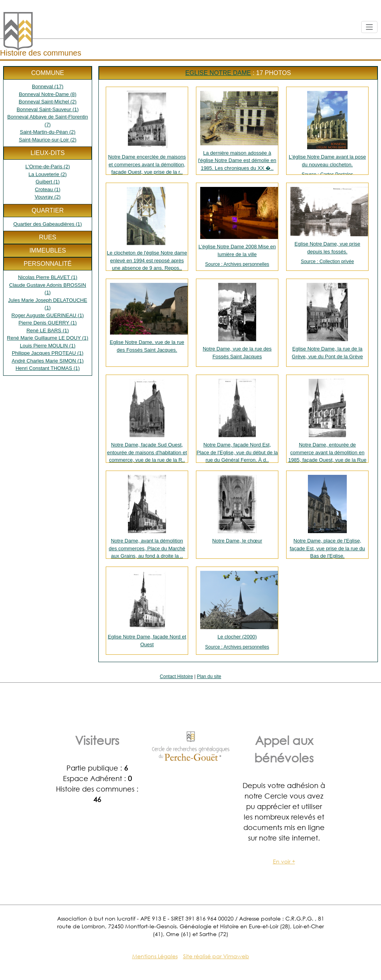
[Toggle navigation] (370, 27)
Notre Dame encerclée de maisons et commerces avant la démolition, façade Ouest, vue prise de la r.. (147, 133)
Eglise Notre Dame (218, 73)
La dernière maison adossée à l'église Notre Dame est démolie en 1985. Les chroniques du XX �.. (238, 131)
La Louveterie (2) (47, 174)
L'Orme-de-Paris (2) (47, 167)
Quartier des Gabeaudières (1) (47, 224)
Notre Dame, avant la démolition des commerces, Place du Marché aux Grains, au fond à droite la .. (147, 517)
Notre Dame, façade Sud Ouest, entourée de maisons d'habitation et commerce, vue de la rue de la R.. (147, 421)
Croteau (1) (48, 189)
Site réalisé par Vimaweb (216, 956)
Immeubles (47, 250)
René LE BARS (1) (48, 330)
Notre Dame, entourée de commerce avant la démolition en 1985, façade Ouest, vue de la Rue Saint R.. (328, 421)
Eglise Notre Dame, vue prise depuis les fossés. (327, 226)
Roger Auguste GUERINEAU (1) (47, 315)
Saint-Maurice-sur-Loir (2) (47, 140)
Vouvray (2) (47, 197)
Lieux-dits (47, 153)
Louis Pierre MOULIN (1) (48, 346)
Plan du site (209, 677)
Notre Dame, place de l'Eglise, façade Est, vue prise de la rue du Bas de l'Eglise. (327, 517)
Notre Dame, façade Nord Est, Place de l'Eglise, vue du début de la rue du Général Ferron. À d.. (237, 421)
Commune (47, 73)
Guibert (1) (47, 182)
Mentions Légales (155, 956)
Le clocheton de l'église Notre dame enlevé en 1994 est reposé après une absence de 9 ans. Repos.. (147, 229)
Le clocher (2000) (237, 611)
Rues (47, 237)
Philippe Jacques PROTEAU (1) (47, 353)
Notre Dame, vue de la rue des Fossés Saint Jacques (237, 321)
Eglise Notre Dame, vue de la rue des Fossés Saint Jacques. (149, 318)
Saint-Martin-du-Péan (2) (48, 132)
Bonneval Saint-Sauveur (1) (48, 109)
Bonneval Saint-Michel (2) (48, 102)
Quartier (47, 210)
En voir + (284, 861)
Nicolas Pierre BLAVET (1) (48, 277)
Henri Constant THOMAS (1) (48, 368)
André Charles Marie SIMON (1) (48, 361)
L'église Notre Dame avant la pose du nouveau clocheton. (327, 133)
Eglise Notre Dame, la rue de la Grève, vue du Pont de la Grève (328, 321)
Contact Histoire (176, 677)
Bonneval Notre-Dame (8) (47, 94)
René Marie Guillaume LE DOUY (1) (48, 338)
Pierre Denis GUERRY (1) (48, 323)
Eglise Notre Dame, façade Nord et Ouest (147, 609)
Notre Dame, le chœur (237, 509)
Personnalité (48, 264)
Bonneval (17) (48, 86)
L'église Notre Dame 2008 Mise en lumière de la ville (237, 227)
